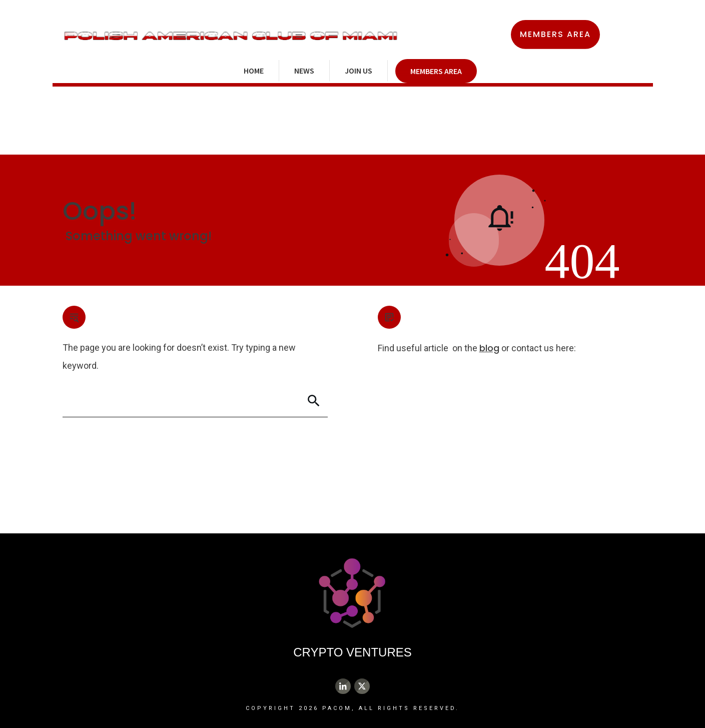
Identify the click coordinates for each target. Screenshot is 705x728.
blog (489, 348)
